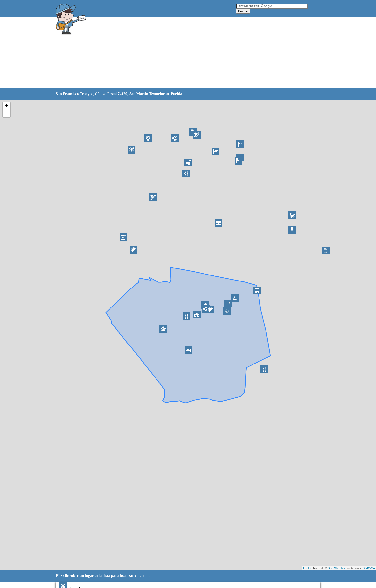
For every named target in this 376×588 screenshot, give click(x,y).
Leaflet (307, 568)
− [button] (7, 114)
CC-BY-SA (369, 568)
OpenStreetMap (337, 568)
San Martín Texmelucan (149, 94)
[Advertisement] (176, 53)
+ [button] (7, 106)
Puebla (176, 94)
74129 (123, 94)
